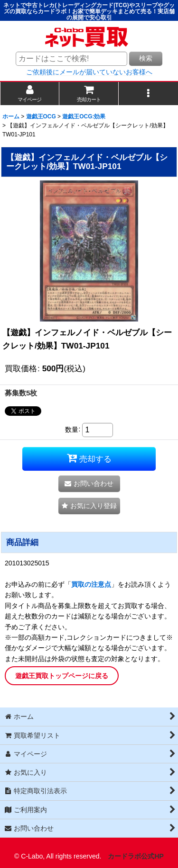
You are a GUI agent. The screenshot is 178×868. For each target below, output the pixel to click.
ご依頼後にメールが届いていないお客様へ (89, 72)
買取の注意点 (91, 584)
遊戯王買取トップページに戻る (62, 676)
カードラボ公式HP (136, 856)
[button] (148, 94)
